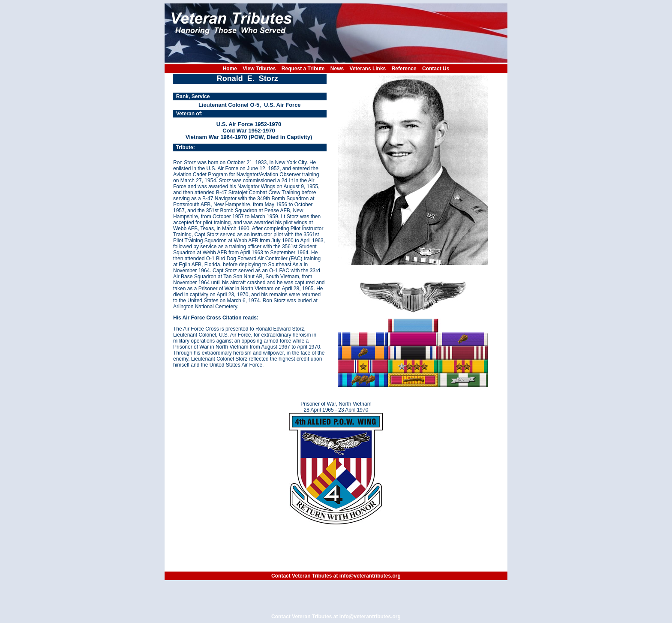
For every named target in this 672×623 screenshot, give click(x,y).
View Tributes (259, 69)
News (337, 69)
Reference (404, 69)
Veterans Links (368, 69)
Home (230, 69)
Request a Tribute (303, 69)
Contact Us (436, 69)
